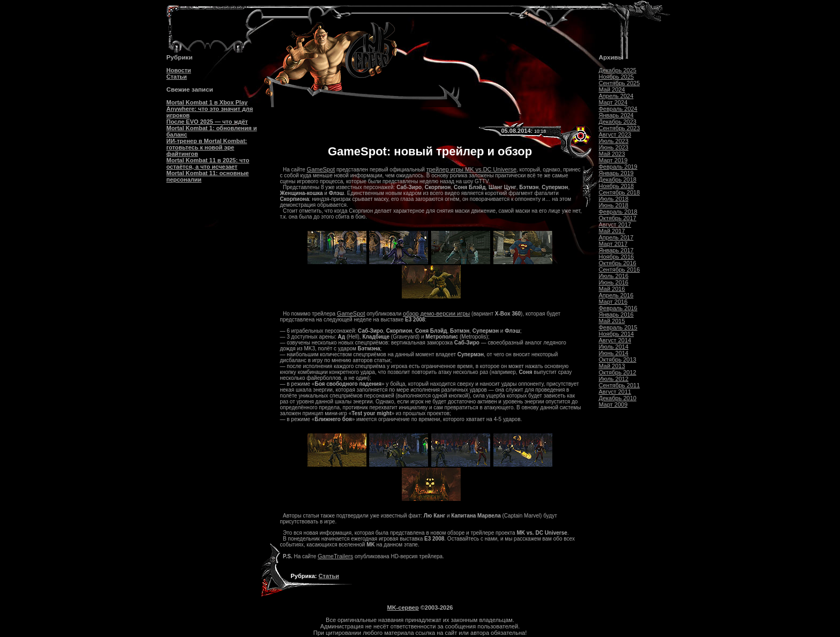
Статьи (177, 77)
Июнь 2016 (614, 282)
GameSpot (321, 169)
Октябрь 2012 (618, 372)
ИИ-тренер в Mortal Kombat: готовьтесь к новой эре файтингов (207, 147)
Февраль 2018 (618, 212)
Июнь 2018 (614, 205)
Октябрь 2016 (618, 263)
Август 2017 (615, 224)
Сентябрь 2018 (620, 192)
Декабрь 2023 (618, 122)
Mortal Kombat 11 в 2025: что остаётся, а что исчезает (208, 163)
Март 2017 (613, 244)
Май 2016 (612, 289)
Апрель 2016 (616, 295)
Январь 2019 (616, 173)
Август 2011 (615, 392)
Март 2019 (613, 160)
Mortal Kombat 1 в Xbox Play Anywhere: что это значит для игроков (210, 109)
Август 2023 (615, 134)
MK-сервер (403, 608)
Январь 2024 (616, 115)
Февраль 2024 (618, 109)
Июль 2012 (614, 379)
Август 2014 (615, 340)
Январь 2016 (616, 314)
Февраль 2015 (618, 327)
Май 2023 (612, 154)
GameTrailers (335, 556)
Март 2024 (613, 102)
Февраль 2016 (618, 308)
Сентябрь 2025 (620, 83)
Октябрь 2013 (618, 359)
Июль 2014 (614, 347)
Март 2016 (613, 302)
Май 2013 (612, 366)
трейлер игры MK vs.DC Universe (471, 169)
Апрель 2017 (616, 237)
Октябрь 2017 (618, 218)
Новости (179, 70)
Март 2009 (613, 404)
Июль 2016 (614, 276)
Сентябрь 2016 (620, 269)
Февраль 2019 (618, 167)
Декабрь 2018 (618, 179)
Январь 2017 (616, 250)
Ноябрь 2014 (617, 334)
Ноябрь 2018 (617, 186)
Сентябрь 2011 (620, 385)
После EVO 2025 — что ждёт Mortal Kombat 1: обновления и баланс (212, 128)
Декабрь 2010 (618, 398)
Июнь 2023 (614, 147)
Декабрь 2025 (618, 70)
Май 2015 (612, 321)
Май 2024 (612, 89)
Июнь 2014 (614, 353)
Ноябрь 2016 (617, 257)
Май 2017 (612, 231)
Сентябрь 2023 (620, 128)
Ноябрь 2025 (617, 77)
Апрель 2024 (616, 96)
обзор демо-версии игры (436, 313)
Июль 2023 (614, 141)
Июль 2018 (614, 199)
